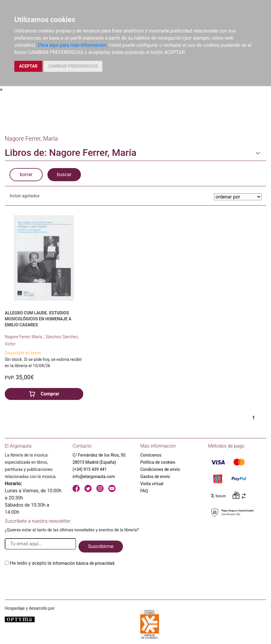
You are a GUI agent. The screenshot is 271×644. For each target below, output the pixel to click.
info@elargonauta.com (94, 477)
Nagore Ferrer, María (24, 337)
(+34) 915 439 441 (90, 469)
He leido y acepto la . (63, 563)
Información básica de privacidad (83, 563)
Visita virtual (152, 484)
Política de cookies (158, 462)
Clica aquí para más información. (73, 45)
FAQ (144, 491)
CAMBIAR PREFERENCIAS (73, 66)
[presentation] (50, 581)
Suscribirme (101, 546)
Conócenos (151, 455)
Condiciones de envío (160, 469)
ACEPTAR (28, 66)
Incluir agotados (24, 196)
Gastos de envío (155, 477)
